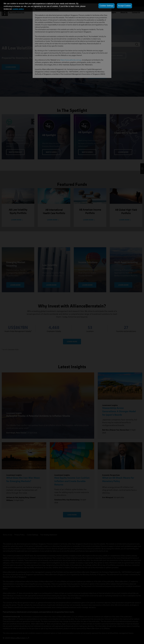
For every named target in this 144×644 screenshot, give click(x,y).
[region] (72, 6)
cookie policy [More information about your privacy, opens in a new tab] (18, 9)
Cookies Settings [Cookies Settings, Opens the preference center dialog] (106, 6)
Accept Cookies (124, 6)
